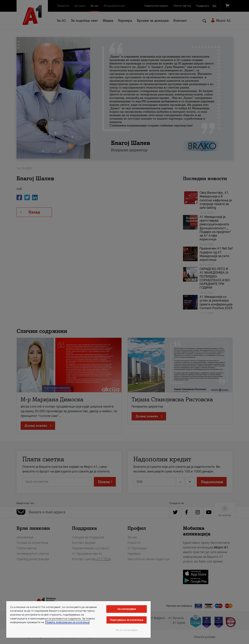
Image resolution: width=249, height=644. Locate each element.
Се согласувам (127, 609)
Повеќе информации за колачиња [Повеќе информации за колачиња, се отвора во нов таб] (67, 622)
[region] (78, 619)
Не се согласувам (127, 630)
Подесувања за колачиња (127, 620)
